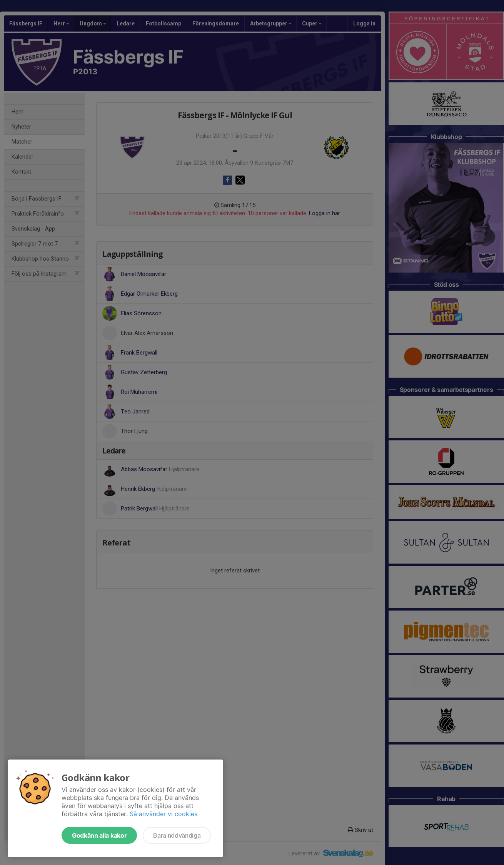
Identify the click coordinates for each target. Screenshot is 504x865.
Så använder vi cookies (164, 814)
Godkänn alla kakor (99, 835)
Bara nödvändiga (177, 835)
